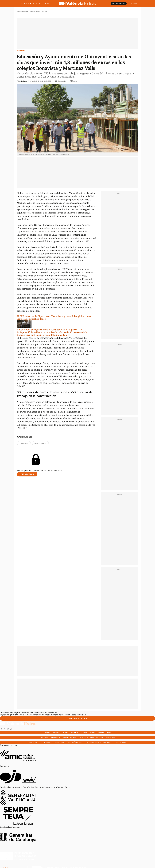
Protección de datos (75, 742)
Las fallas (44, 737)
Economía (75, 732)
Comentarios (61, 81)
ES (48, 4)
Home (19, 12)
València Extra (22, 81)
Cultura (93, 732)
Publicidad (107, 742)
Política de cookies (93, 742)
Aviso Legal (60, 742)
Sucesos (101, 732)
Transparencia (120, 742)
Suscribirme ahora (78, 718)
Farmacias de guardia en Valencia (63, 737)
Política (66, 732)
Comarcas (25, 12)
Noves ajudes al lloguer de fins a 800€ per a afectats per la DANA (50, 330)
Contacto (33, 742)
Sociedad (84, 732)
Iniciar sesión (27, 474)
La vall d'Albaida (35, 12)
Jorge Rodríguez (40, 443)
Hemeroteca (110, 737)
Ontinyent (21, 51)
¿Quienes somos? (46, 742)
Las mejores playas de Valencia (91, 737)
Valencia (47, 732)
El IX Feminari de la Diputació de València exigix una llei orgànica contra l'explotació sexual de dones (54, 317)
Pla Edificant (24, 443)
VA (43, 4)
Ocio (109, 732)
